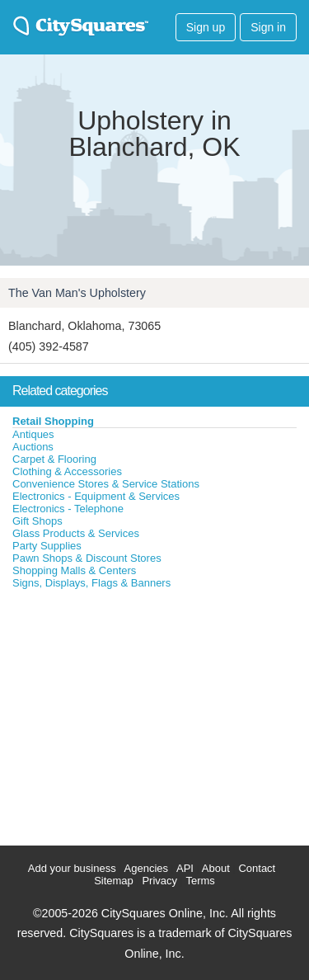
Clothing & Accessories (67, 471)
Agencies (146, 868)
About (216, 868)
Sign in (268, 27)
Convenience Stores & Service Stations (106, 484)
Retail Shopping (53, 421)
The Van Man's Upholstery (77, 293)
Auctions (33, 447)
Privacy (159, 881)
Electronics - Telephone (68, 509)
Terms (200, 881)
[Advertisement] (124, 714)
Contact (257, 868)
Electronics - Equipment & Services (96, 496)
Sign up (206, 27)
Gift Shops (37, 521)
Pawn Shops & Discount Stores (87, 558)
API (185, 868)
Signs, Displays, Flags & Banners (91, 583)
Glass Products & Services (76, 533)
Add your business (72, 868)
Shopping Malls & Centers (74, 570)
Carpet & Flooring (54, 459)
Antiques (33, 434)
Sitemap (114, 881)
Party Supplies (47, 546)
